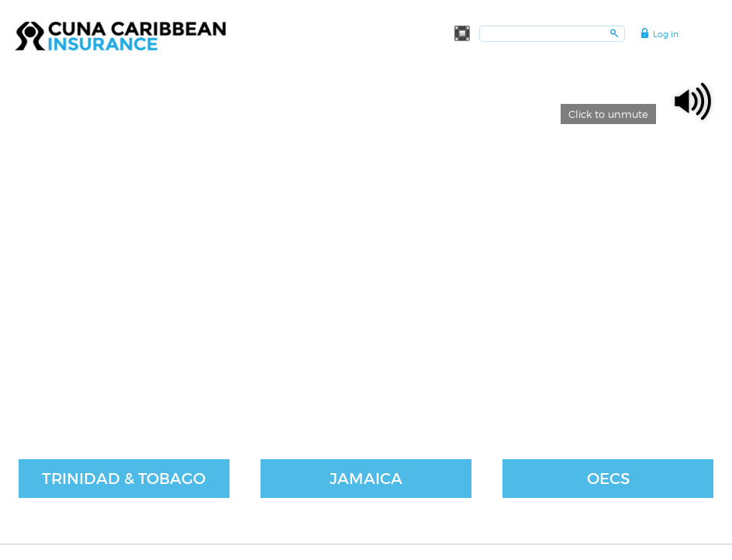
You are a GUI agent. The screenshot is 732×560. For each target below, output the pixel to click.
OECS (608, 479)
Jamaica (366, 479)
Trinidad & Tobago (124, 479)
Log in (666, 34)
